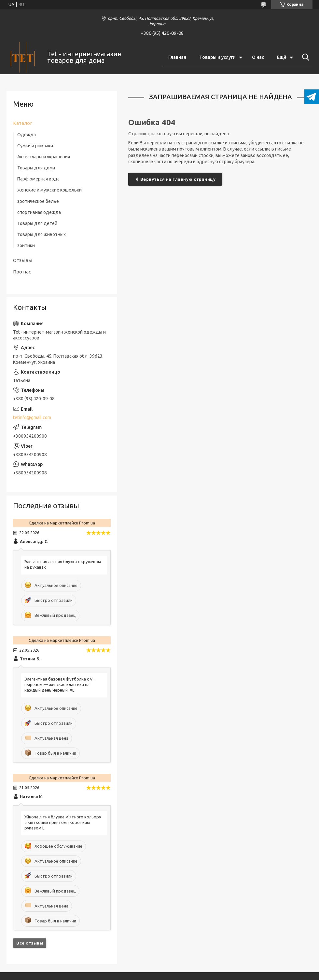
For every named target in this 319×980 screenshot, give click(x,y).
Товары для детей (37, 223)
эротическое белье (38, 201)
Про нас (22, 272)
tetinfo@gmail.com (32, 417)
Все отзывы (30, 943)
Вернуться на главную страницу (178, 179)
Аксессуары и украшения (44, 157)
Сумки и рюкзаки (35, 146)
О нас (258, 57)
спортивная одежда (39, 212)
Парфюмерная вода (38, 179)
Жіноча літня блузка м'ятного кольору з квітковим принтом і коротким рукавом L (63, 822)
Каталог (23, 123)
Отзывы (23, 260)
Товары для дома (36, 168)
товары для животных (42, 234)
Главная (177, 57)
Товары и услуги (217, 57)
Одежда (27, 135)
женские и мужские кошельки (49, 190)
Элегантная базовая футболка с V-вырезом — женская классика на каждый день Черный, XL (59, 684)
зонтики (26, 245)
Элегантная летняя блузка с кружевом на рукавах (63, 564)
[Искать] (304, 57)
